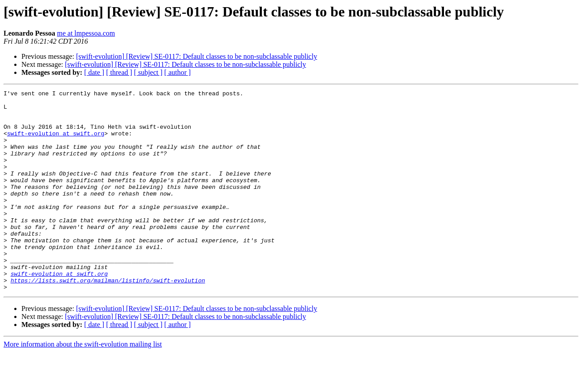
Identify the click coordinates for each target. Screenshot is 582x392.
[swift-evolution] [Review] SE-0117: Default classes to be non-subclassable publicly (197, 56)
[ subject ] (148, 72)
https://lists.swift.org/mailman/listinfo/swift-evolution (108, 319)
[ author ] (178, 72)
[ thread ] (119, 72)
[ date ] (94, 72)
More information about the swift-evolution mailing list (83, 384)
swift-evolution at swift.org (56, 143)
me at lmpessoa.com (86, 33)
